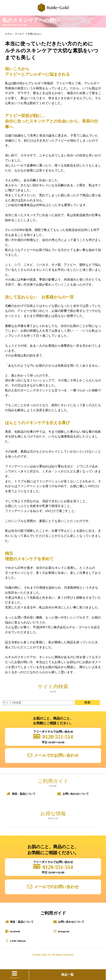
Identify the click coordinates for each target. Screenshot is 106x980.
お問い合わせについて (76, 794)
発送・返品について (24, 794)
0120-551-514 (58, 737)
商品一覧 (67, 975)
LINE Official (18, 941)
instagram (64, 931)
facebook (15, 931)
